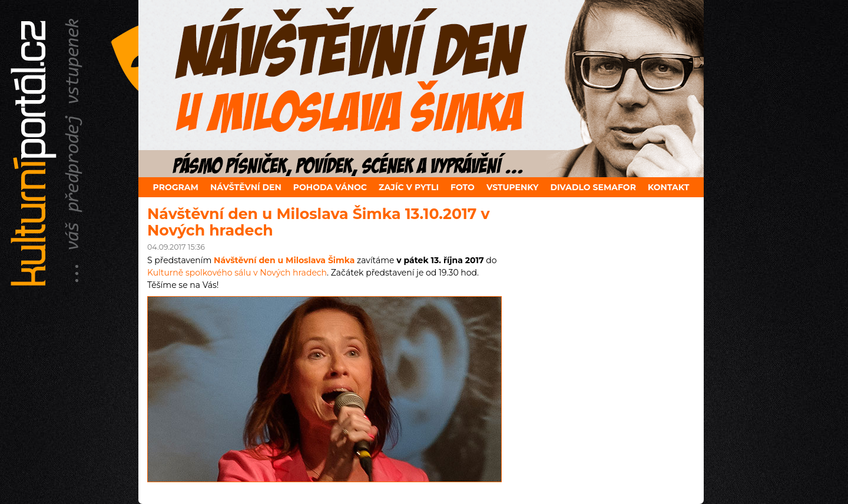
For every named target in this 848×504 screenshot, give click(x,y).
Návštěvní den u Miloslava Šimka (284, 260)
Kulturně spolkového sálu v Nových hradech (237, 273)
